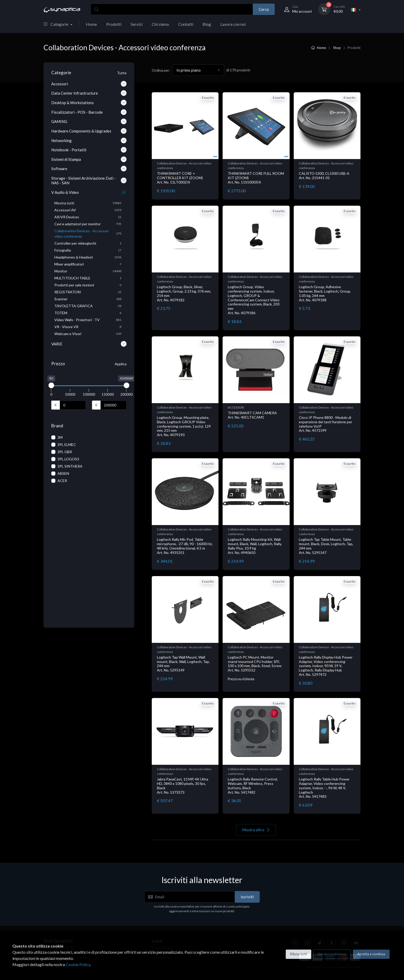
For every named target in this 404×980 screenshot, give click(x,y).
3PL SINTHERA (70, 466)
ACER (62, 481)
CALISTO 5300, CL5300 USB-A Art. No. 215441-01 (324, 176)
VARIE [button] (89, 344)
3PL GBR (65, 452)
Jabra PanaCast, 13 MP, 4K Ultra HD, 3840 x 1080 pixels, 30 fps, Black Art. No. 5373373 (183, 786)
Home (91, 24)
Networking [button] (89, 140)
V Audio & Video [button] (89, 192)
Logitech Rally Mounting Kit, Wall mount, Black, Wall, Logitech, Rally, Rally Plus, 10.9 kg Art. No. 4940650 (255, 546)
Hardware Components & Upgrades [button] (89, 131)
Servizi (137, 24)
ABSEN (63, 473)
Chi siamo (160, 24)
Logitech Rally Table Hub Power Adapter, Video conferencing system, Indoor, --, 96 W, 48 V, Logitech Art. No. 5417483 (324, 788)
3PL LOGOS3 (68, 459)
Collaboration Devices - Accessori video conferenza (184, 166)
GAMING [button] (89, 121)
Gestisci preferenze (332, 954)
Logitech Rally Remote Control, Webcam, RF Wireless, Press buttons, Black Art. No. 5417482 (253, 786)
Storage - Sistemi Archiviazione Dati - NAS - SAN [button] (89, 180)
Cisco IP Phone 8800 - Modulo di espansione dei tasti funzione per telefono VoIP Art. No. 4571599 (326, 424)
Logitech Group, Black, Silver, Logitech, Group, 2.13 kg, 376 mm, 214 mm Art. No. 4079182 (184, 293)
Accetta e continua (371, 954)
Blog (207, 24)
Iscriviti (247, 897)
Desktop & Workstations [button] (89, 103)
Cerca (264, 9)
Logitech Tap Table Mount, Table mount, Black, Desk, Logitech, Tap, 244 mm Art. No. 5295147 (326, 546)
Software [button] (89, 169)
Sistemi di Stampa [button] (89, 159)
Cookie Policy (78, 964)
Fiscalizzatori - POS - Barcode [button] (89, 112)
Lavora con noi (233, 24)
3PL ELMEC (67, 445)
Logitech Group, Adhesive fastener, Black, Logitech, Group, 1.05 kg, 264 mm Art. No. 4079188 (325, 293)
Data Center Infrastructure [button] (89, 93)
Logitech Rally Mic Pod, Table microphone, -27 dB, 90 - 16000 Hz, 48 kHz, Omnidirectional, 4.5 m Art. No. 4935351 (185, 546)
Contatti (186, 24)
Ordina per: (161, 70)
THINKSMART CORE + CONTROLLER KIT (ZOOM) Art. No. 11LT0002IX (180, 178)
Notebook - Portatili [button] (89, 150)
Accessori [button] (89, 84)
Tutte (122, 73)
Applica (121, 364)
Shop (337, 48)
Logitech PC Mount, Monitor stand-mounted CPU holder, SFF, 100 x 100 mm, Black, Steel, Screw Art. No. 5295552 (255, 664)
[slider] (51, 385)
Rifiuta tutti (298, 954)
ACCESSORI (236, 407)
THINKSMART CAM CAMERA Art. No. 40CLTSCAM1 (252, 415)
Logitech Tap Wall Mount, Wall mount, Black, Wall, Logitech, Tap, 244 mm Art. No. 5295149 (183, 664)
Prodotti (114, 24)
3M (60, 437)
